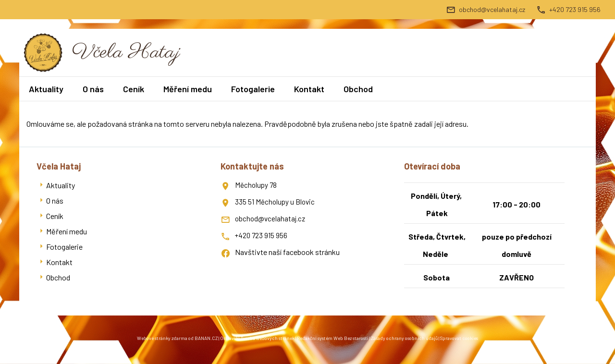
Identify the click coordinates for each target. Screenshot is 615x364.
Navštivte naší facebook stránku (287, 252)
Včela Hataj (126, 53)
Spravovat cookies (459, 338)
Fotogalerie (253, 89)
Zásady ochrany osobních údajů (404, 338)
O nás (93, 89)
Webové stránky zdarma (162, 338)
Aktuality (46, 89)
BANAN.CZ (206, 338)
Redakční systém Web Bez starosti (333, 338)
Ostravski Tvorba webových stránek (257, 338)
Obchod (358, 89)
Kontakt (309, 89)
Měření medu (188, 89)
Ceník (134, 89)
